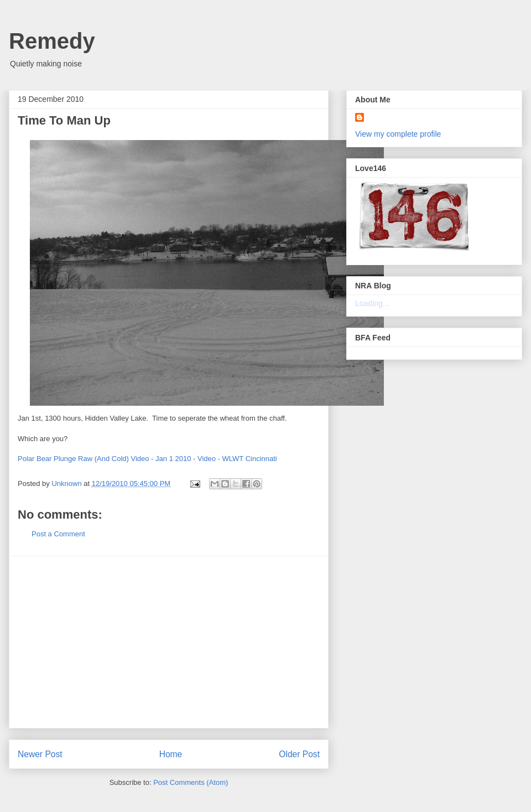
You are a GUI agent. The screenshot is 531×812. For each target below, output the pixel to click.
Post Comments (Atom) (191, 782)
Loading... (372, 303)
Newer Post (40, 754)
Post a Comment (58, 534)
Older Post (299, 754)
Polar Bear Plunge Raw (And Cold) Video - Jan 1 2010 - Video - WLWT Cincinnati (147, 459)
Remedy (52, 41)
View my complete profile (398, 134)
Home (171, 754)
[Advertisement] (169, 642)
